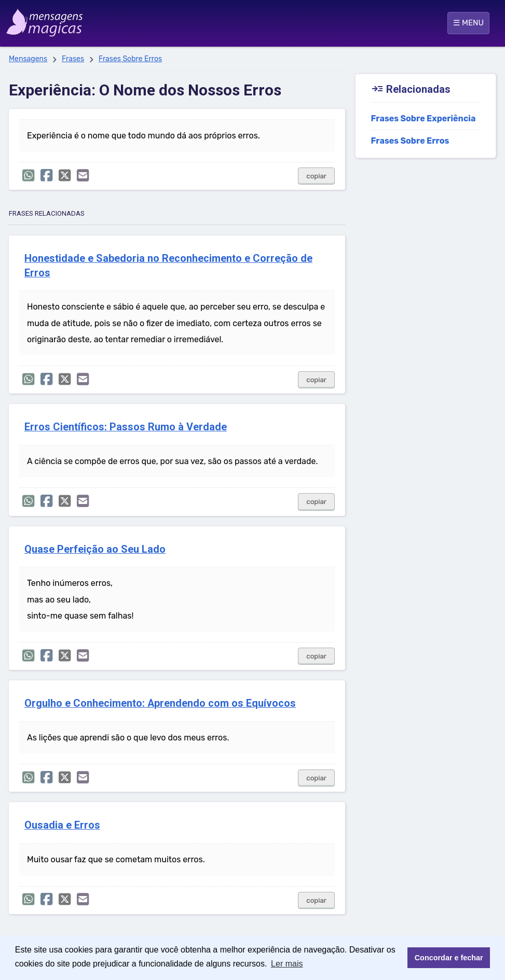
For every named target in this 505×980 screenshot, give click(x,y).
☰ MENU (468, 23)
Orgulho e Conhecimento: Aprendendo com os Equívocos (160, 703)
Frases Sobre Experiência (424, 118)
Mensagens (28, 59)
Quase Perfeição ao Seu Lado (95, 549)
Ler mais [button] (287, 964)
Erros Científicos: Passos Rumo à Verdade (126, 427)
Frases (73, 59)
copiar (316, 176)
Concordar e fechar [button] (449, 958)
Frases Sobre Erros (130, 59)
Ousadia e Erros (62, 825)
